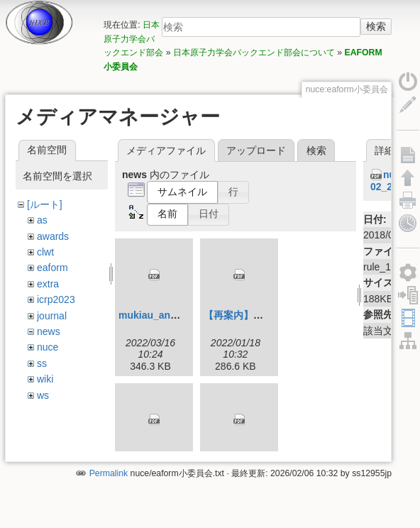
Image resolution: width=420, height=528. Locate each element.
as (42, 220)
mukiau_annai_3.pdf (166, 315)
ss (42, 363)
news (49, 331)
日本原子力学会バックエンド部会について (254, 53)
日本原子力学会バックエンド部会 (133, 39)
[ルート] (45, 204)
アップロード (256, 150)
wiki (45, 379)
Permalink (109, 480)
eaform (52, 268)
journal (52, 316)
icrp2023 (56, 299)
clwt (45, 252)
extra (48, 284)
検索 (376, 26)
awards (53, 236)
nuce (48, 347)
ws (43, 395)
